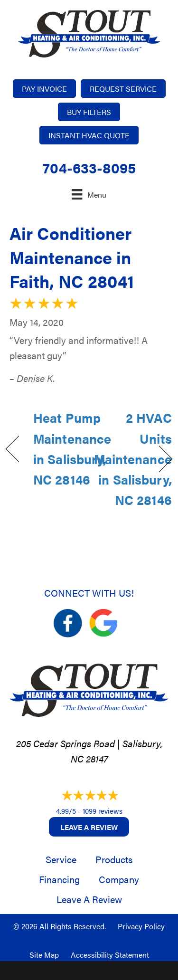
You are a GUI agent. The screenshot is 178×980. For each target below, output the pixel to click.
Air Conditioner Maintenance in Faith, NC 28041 (72, 257)
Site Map (44, 955)
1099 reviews (103, 811)
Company (119, 879)
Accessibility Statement (110, 955)
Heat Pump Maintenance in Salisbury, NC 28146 (72, 448)
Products (114, 859)
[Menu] (89, 194)
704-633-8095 (89, 167)
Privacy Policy (141, 926)
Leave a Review (89, 827)
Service (61, 859)
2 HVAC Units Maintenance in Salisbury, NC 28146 (133, 459)
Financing (59, 879)
